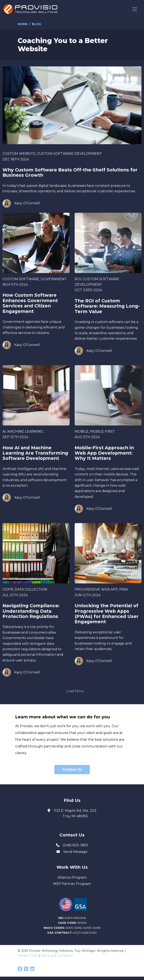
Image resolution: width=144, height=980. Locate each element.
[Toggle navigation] (135, 9)
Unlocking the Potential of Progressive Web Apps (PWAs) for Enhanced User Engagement (107, 614)
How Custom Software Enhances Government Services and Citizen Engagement (30, 303)
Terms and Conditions (57, 956)
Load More (75, 691)
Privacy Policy (28, 956)
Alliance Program (72, 877)
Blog (36, 24)
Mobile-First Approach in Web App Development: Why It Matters (104, 453)
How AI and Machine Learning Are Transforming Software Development (35, 453)
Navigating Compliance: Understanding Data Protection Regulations (31, 611)
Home (23, 24)
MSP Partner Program (72, 884)
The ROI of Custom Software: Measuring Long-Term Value (107, 306)
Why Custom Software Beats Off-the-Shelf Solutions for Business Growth (70, 172)
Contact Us (72, 769)
